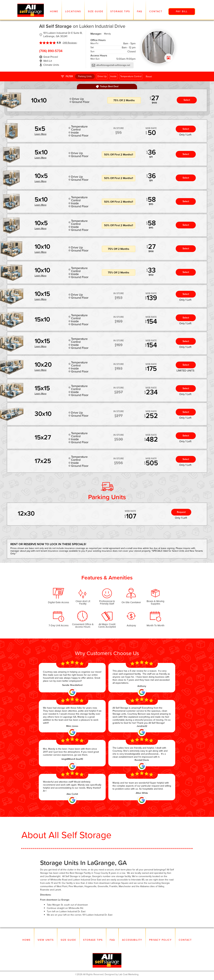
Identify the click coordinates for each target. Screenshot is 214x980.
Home (54, 11)
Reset (149, 77)
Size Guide (96, 11)
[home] (31, 10)
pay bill (182, 11)
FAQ (140, 11)
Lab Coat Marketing (128, 974)
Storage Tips (120, 11)
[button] (73, 10)
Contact (156, 11)
